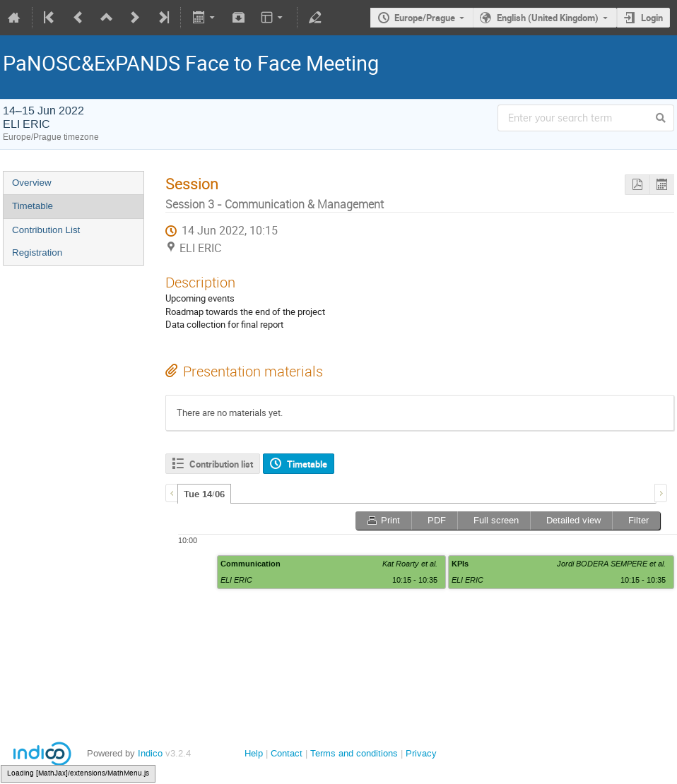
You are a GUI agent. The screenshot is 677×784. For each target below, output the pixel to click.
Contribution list (221, 464)
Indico (150, 753)
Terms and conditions (354, 753)
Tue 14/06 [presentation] (204, 494)
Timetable (33, 206)
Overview (32, 183)
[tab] (204, 494)
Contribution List (46, 230)
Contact (287, 753)
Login (652, 18)
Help (254, 753)
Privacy (421, 753)
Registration (37, 253)
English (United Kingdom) (548, 18)
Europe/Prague (425, 18)
